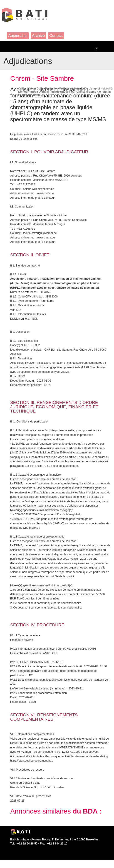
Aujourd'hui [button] (18, 35)
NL (97, 48)
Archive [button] (38, 35)
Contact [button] (56, 35)
